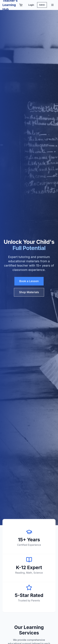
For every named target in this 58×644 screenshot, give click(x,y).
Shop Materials (29, 292)
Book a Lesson (29, 281)
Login (31, 5)
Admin (42, 5)
